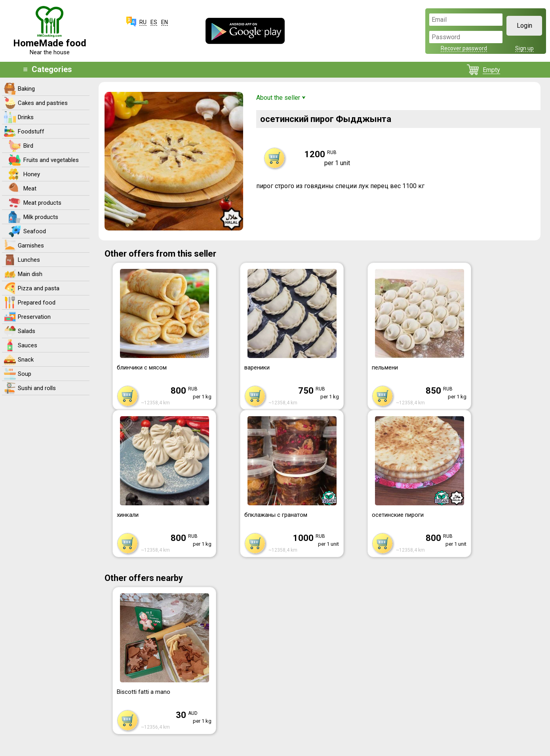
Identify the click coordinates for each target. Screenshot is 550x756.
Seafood (35, 231)
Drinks (26, 117)
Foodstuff (31, 131)
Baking (26, 89)
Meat (30, 189)
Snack (26, 360)
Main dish (30, 274)
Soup (25, 374)
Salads (27, 331)
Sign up (524, 48)
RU (143, 22)
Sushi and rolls (37, 388)
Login (524, 26)
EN (165, 22)
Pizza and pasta (39, 288)
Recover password (464, 48)
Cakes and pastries (43, 103)
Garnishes (31, 246)
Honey (32, 174)
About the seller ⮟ (281, 98)
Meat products (42, 203)
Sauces (28, 345)
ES (154, 22)
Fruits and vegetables (51, 160)
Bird (28, 146)
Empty (491, 70)
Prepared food (37, 303)
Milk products (41, 217)
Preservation (34, 317)
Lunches (29, 260)
